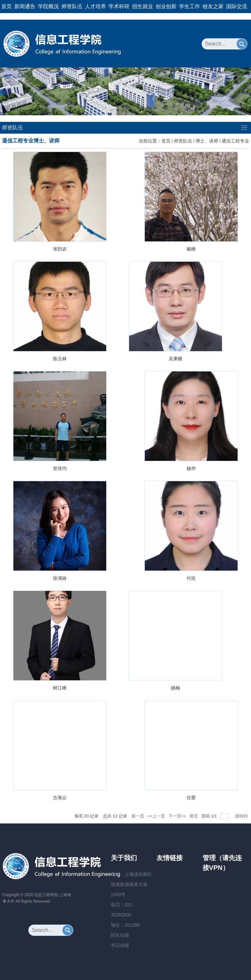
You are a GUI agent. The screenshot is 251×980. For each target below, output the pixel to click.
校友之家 (213, 6)
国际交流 (237, 6)
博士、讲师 (207, 141)
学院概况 (48, 6)
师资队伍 (72, 6)
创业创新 (166, 6)
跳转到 (242, 816)
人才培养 (95, 6)
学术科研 (119, 6)
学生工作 (190, 6)
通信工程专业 (235, 141)
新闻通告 (25, 6)
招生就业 (142, 6)
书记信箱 (120, 945)
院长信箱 (120, 935)
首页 (7, 6)
